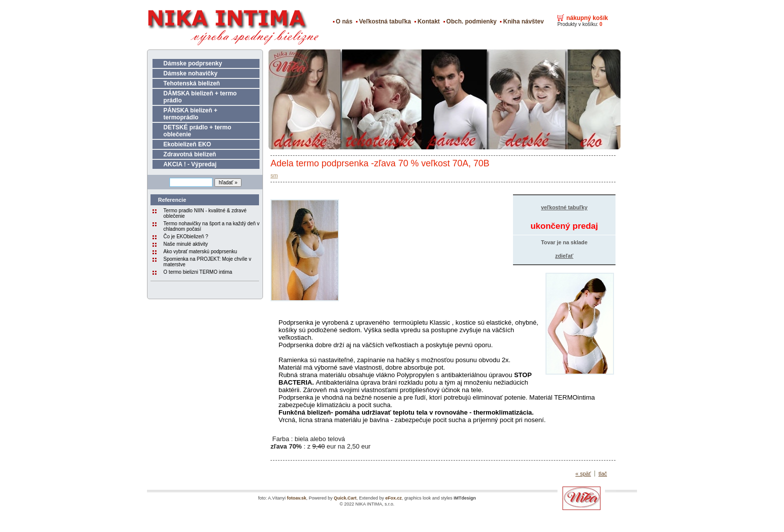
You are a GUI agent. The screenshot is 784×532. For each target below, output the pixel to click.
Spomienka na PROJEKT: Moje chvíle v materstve (207, 262)
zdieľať (564, 256)
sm (274, 175)
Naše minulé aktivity (186, 244)
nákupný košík (587, 18)
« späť (583, 474)
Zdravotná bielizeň (190, 154)
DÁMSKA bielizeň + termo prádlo (200, 97)
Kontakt (429, 21)
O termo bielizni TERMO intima (198, 272)
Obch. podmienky (472, 21)
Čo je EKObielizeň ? (186, 237)
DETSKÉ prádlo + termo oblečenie (197, 131)
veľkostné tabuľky (564, 207)
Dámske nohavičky (190, 73)
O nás (344, 21)
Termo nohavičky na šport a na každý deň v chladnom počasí (211, 226)
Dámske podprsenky (193, 63)
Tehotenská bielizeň (192, 83)
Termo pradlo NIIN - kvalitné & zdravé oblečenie (205, 213)
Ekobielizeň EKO (187, 144)
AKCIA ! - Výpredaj (190, 164)
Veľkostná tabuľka (385, 21)
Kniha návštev (523, 21)
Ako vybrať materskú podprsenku (200, 252)
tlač (603, 474)
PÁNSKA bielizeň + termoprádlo (190, 114)
